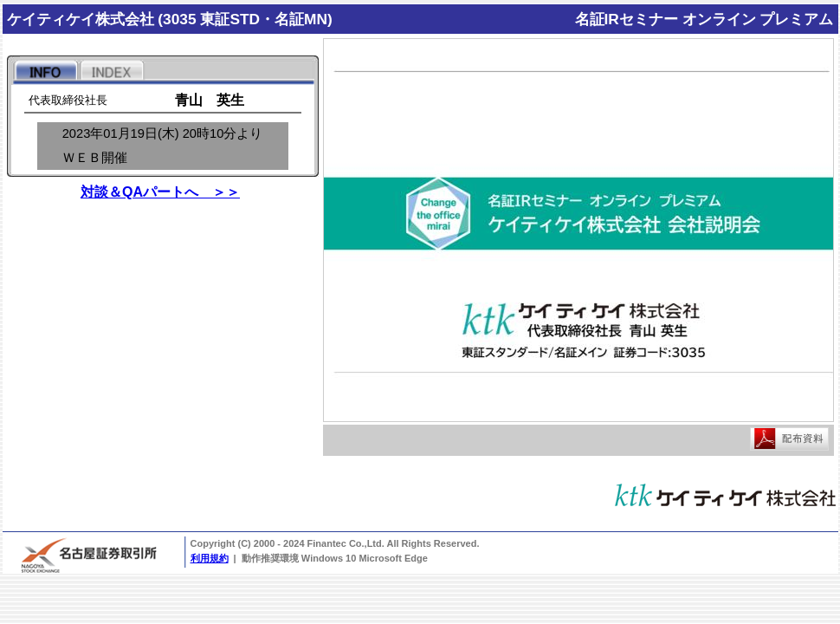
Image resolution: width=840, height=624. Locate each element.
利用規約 (210, 558)
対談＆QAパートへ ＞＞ (160, 192)
